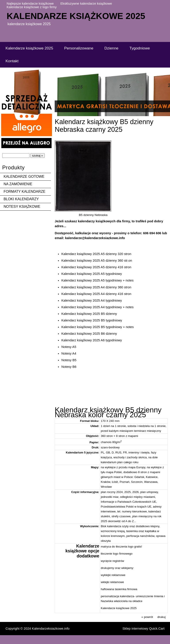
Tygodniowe (140, 48)
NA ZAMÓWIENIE (18, 184)
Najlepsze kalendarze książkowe (30, 4)
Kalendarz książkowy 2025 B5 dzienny (89, 314)
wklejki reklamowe (112, 582)
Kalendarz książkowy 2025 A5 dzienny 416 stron (96, 267)
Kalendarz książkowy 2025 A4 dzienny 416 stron (96, 294)
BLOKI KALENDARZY (21, 199)
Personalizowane (79, 48)
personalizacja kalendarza (117, 596)
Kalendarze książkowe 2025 (76, 16)
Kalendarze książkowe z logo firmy (32, 7)
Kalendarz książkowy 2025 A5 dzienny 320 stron (96, 254)
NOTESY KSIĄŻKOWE (22, 206)
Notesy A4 (69, 353)
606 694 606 (152, 233)
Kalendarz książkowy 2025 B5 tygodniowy (92, 320)
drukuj (161, 617)
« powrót (147, 617)
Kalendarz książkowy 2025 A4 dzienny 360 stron (96, 287)
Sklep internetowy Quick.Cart (143, 629)
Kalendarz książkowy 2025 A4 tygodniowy (92, 300)
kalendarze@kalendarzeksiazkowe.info (95, 238)
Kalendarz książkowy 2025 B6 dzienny (89, 334)
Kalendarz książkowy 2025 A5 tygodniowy (92, 274)
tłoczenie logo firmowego (117, 554)
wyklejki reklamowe (113, 575)
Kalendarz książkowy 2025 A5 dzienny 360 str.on (97, 261)
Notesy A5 (69, 347)
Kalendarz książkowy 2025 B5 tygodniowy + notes (98, 327)
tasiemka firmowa (126, 589)
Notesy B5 (69, 360)
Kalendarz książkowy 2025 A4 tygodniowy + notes (97, 307)
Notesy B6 (69, 367)
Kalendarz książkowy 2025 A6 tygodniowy (92, 340)
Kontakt (12, 61)
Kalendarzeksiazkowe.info (51, 629)
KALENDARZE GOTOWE (24, 176)
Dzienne (111, 48)
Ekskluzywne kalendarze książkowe (86, 4)
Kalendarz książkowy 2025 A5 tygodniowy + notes (97, 280)
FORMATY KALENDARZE (24, 191)
